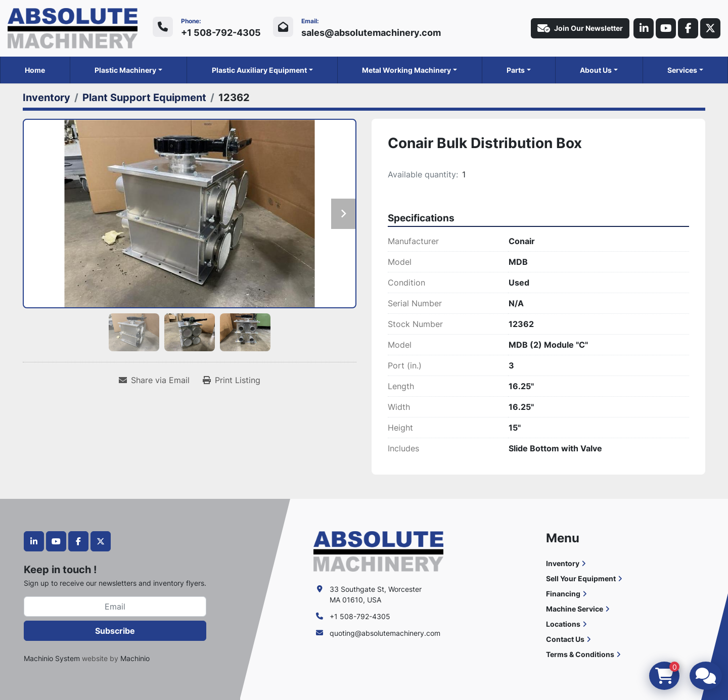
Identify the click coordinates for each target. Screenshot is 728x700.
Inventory (563, 563)
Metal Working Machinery (406, 70)
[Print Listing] (232, 380)
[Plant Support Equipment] (144, 98)
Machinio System (52, 658)
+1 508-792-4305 (221, 33)
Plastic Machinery (125, 70)
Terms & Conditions (580, 654)
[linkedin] (644, 28)
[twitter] (710, 28)
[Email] (115, 606)
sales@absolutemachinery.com (371, 33)
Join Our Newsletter (580, 28)
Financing (563, 594)
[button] (128, 70)
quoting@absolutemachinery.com (385, 633)
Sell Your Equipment (581, 578)
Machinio (135, 658)
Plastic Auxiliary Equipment (259, 70)
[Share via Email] (154, 380)
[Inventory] (47, 98)
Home (35, 70)
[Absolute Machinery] (378, 551)
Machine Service (575, 609)
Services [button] (682, 70)
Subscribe (115, 631)
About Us (596, 70)
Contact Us (565, 639)
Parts (516, 70)
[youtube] (666, 28)
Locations (563, 624)
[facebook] (688, 28)
